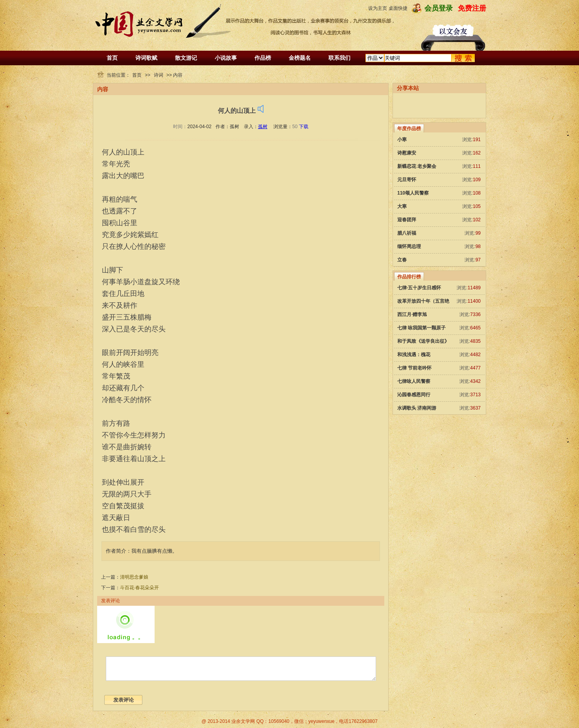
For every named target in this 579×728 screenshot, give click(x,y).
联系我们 (339, 58)
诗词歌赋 (146, 58)
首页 (112, 58)
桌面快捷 (398, 8)
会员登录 (439, 8)
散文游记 (186, 58)
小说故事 (226, 58)
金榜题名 (300, 58)
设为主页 (378, 8)
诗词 (159, 75)
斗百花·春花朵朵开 (139, 588)
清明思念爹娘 (134, 577)
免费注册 (472, 8)
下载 (304, 127)
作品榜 (263, 58)
